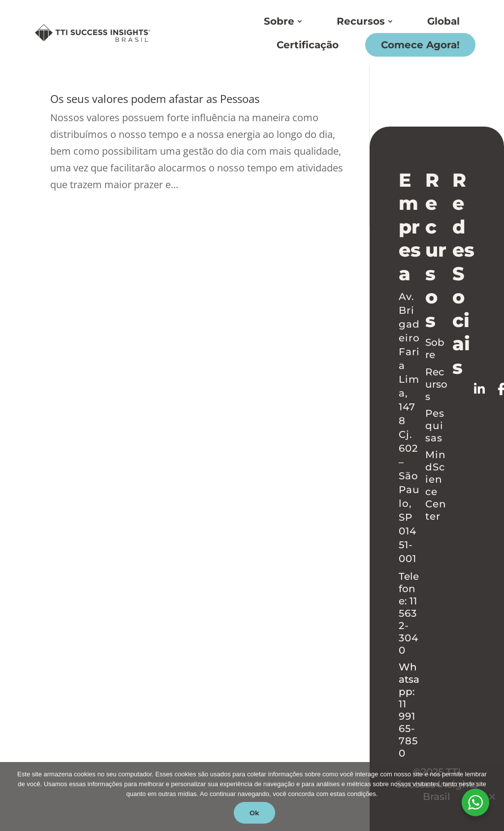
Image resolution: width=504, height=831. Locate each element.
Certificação (308, 45)
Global (443, 21)
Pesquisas (435, 426)
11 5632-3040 (409, 626)
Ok (254, 813)
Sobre (279, 21)
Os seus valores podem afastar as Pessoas (155, 99)
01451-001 (408, 545)
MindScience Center (436, 485)
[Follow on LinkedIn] (486, 389)
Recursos (361, 21)
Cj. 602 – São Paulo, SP (409, 476)
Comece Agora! (420, 45)
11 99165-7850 (408, 729)
